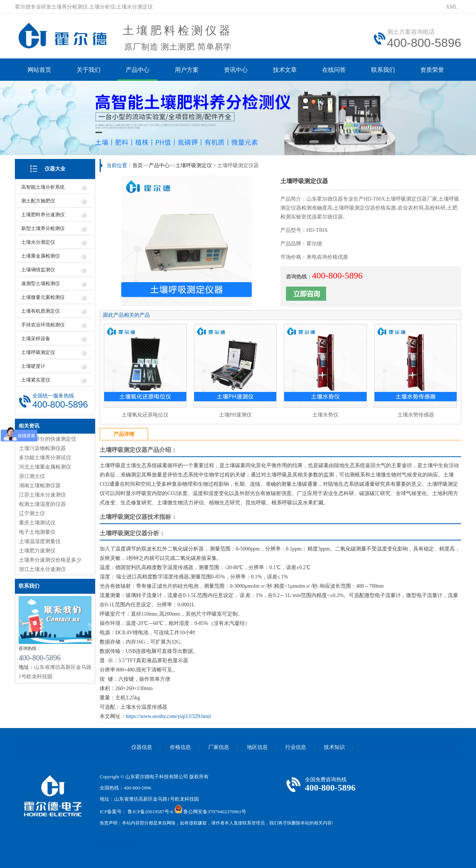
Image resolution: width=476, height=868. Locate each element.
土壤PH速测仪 (235, 415)
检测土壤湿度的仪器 (42, 504)
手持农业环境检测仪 (43, 325)
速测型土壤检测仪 (41, 283)
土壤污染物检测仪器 (42, 448)
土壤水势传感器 (416, 415)
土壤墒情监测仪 (38, 270)
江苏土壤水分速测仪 (42, 495)
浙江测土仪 (32, 476)
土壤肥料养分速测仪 (43, 215)
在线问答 (334, 70)
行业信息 (296, 747)
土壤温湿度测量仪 (40, 541)
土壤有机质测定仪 (41, 311)
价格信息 (180, 747)
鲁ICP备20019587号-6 (150, 812)
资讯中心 (236, 70)
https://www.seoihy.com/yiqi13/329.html (168, 716)
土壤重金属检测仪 (41, 256)
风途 (104, 845)
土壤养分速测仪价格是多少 (50, 560)
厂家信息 (219, 747)
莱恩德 (129, 845)
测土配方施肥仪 (38, 201)
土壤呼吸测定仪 (38, 352)
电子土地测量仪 (37, 532)
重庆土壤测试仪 (37, 523)
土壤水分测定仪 (38, 242)
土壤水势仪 (325, 415)
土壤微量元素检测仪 (43, 297)
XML (452, 7)
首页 (138, 165)
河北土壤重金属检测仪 (45, 467)
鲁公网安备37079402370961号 (215, 812)
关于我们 (89, 70)
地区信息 (257, 747)
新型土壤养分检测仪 (43, 228)
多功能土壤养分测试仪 (45, 458)
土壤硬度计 (33, 366)
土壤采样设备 (36, 339)
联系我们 (383, 70)
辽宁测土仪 (32, 513)
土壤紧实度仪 (36, 380)
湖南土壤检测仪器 (40, 486)
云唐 (115, 845)
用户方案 (187, 70)
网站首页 (39, 70)
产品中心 (138, 70)
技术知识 (334, 747)
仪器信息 (142, 747)
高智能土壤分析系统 (43, 187)
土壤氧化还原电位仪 (145, 415)
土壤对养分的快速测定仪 (48, 439)
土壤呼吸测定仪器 (123, 450)
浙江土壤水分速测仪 (42, 569)
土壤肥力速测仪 (37, 551)
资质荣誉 (432, 70)
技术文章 (285, 70)
